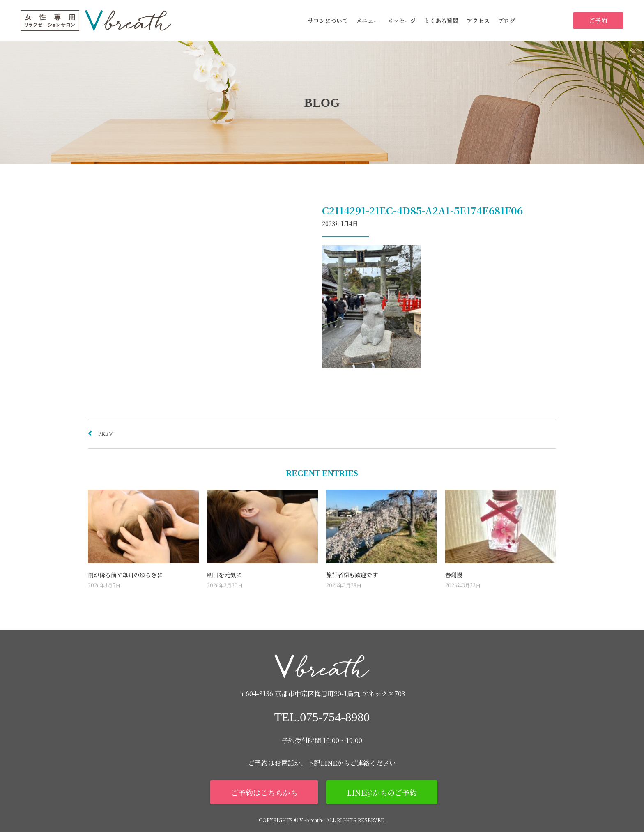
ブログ (506, 21)
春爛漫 (454, 575)
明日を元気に (224, 575)
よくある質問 (441, 21)
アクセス (478, 21)
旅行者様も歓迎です (352, 575)
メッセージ (401, 21)
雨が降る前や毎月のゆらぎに (125, 575)
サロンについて (328, 21)
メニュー (368, 21)
